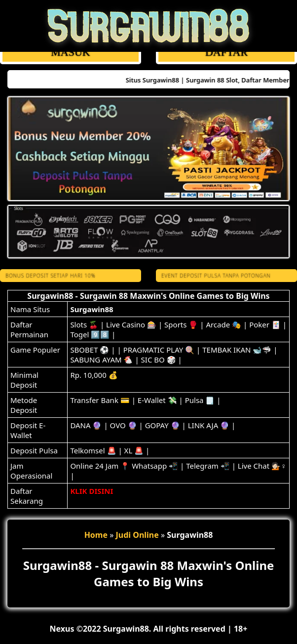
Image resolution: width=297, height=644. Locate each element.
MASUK (70, 52)
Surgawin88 (92, 309)
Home (96, 535)
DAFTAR (226, 52)
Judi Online (137, 535)
